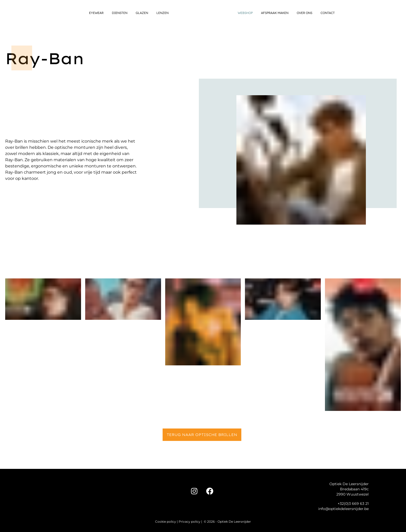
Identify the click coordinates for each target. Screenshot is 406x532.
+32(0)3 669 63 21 (353, 504)
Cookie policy (166, 522)
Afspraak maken (275, 13)
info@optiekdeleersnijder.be (343, 509)
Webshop (245, 13)
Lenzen (162, 13)
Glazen (142, 13)
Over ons (304, 13)
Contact (328, 13)
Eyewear (96, 13)
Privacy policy (190, 522)
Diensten (120, 13)
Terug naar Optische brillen (202, 435)
